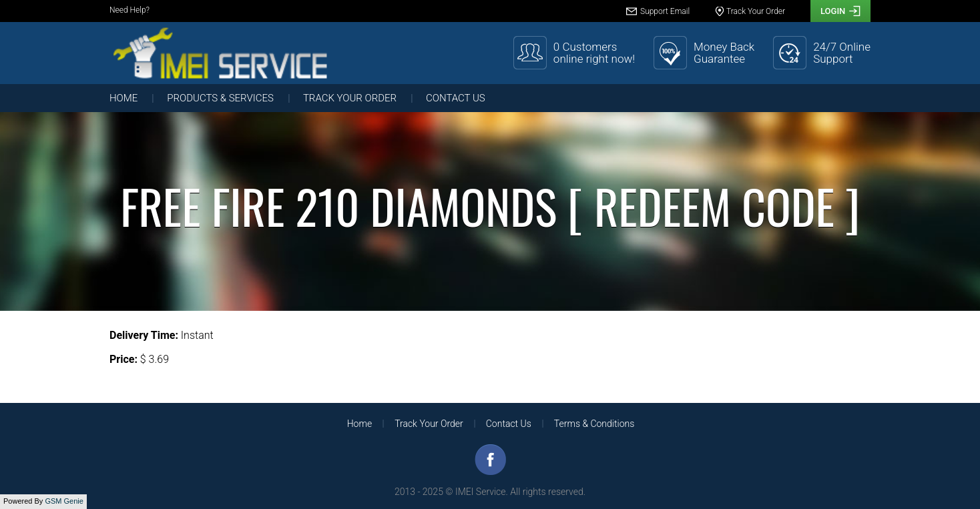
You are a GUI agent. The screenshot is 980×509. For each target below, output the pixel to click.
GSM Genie (64, 501)
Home (124, 98)
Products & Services (220, 98)
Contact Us (456, 98)
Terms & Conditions (594, 424)
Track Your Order (350, 98)
